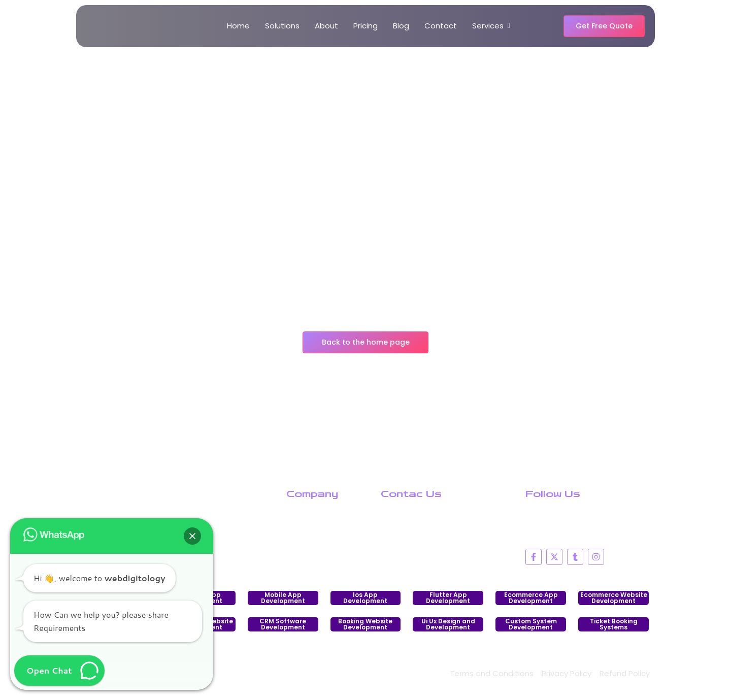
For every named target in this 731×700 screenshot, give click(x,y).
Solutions (282, 26)
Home (238, 26)
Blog (401, 26)
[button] (192, 536)
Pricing (365, 26)
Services (490, 26)
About (326, 26)
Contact (441, 26)
